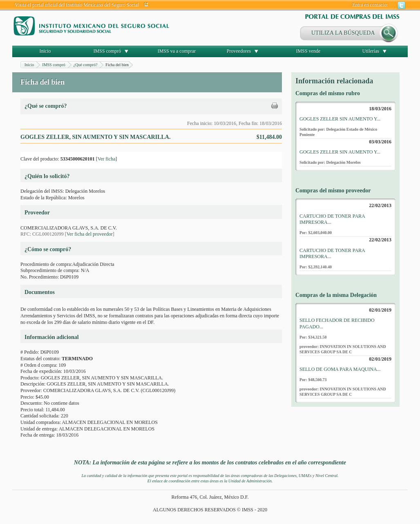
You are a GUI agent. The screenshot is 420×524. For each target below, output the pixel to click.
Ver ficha (107, 159)
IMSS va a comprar (177, 51)
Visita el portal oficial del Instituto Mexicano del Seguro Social (77, 5)
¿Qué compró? (86, 65)
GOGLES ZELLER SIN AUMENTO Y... (340, 119)
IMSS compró (107, 51)
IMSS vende (308, 51)
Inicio (45, 51)
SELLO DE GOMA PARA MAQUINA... (340, 369)
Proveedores (239, 51)
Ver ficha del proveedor (90, 234)
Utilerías (371, 51)
